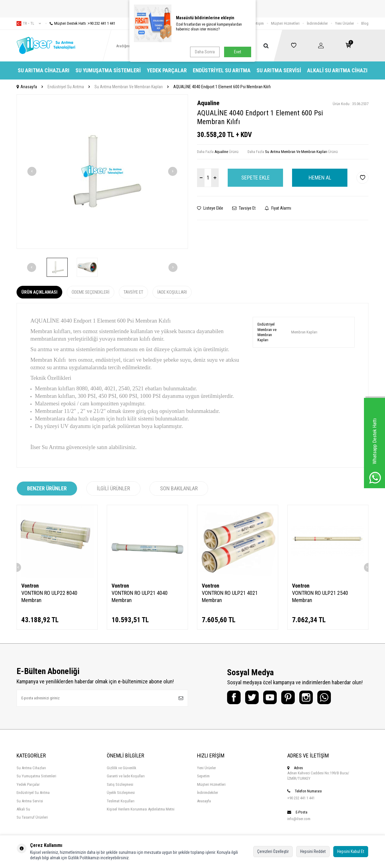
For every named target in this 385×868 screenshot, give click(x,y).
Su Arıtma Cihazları (44, 70)
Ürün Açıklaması (39, 292)
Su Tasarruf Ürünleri (32, 817)
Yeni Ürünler (345, 23)
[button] (32, 171)
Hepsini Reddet (313, 851)
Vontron (30, 586)
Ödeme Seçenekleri (91, 292)
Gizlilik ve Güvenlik (122, 768)
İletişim (258, 23)
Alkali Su (23, 809)
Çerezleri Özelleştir (273, 851)
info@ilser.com (299, 819)
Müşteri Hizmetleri (285, 23)
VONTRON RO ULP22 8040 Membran (49, 596)
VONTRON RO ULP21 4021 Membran (230, 596)
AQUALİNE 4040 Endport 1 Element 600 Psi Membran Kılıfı (222, 87)
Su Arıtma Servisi (279, 70)
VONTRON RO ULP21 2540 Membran (320, 596)
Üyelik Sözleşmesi (121, 793)
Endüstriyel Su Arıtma (222, 70)
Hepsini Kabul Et (351, 851)
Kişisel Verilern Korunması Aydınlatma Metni (141, 809)
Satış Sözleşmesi (120, 784)
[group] (102, 172)
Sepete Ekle (256, 178)
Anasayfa (27, 87)
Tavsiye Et (244, 208)
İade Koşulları (172, 292)
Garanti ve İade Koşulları (126, 776)
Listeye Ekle (210, 208)
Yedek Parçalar (167, 70)
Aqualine (208, 103)
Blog (365, 23)
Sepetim (203, 776)
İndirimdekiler (317, 23)
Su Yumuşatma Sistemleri (108, 70)
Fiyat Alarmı (278, 208)
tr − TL (29, 23)
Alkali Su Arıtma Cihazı (337, 70)
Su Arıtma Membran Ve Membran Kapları (129, 87)
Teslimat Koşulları (121, 801)
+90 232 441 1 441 (301, 798)
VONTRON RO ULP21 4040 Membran (140, 596)
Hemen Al (320, 178)
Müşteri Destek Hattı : (80, 23)
